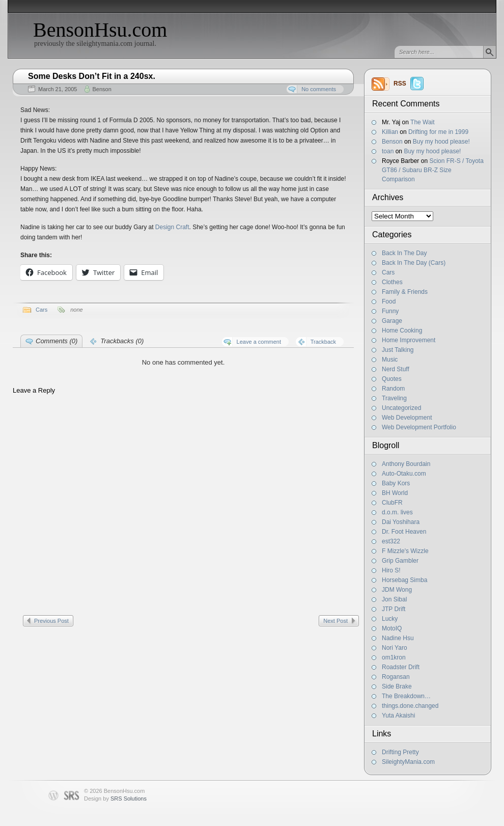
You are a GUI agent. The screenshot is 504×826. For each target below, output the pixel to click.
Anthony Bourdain (406, 464)
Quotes (392, 379)
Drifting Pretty (400, 752)
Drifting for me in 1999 (438, 132)
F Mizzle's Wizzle (405, 551)
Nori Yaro (395, 648)
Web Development (407, 418)
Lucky (390, 619)
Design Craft (172, 227)
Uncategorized (401, 408)
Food (389, 301)
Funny (390, 311)
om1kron (394, 657)
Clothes (392, 282)
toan (388, 151)
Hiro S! (391, 570)
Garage (392, 321)
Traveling (394, 398)
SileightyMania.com (408, 762)
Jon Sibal (394, 599)
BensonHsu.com (100, 30)
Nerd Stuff (396, 369)
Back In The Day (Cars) (414, 263)
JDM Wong (397, 590)
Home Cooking (402, 331)
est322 (391, 541)
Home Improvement (409, 340)
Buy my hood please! (441, 142)
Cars (388, 272)
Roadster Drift (401, 667)
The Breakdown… (406, 696)
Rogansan (396, 677)
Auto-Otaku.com (404, 474)
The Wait (423, 122)
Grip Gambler (400, 561)
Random (393, 389)
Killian (390, 132)
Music (390, 360)
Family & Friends (405, 292)
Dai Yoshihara (401, 522)
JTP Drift (394, 609)
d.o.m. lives (397, 512)
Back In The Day (404, 253)
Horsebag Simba (404, 580)
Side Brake (397, 686)
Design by (115, 799)
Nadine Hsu (398, 638)
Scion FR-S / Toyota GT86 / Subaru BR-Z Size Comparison (433, 170)
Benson (392, 142)
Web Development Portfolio (419, 427)
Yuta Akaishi (398, 715)
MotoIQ (392, 628)
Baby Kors (396, 483)
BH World (395, 493)
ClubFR (392, 503)
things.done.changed (410, 706)
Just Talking (398, 350)
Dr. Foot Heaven (404, 532)
